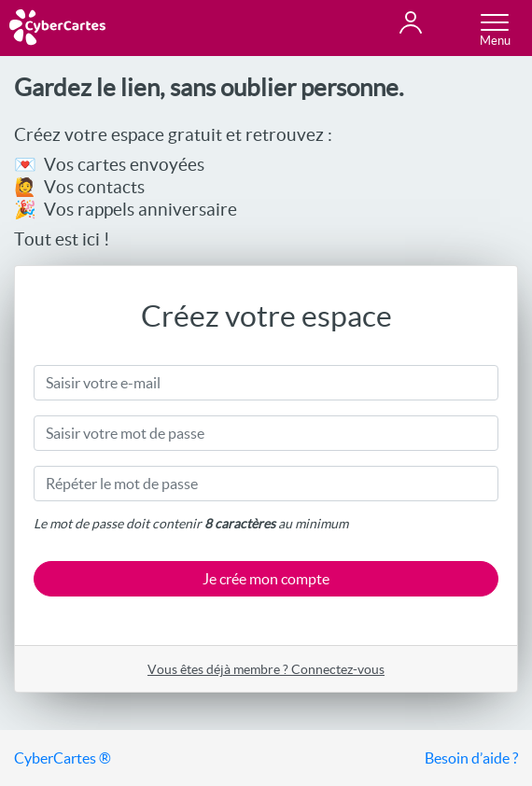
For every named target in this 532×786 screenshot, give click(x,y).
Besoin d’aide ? (471, 758)
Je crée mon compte (266, 579)
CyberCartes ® (63, 758)
